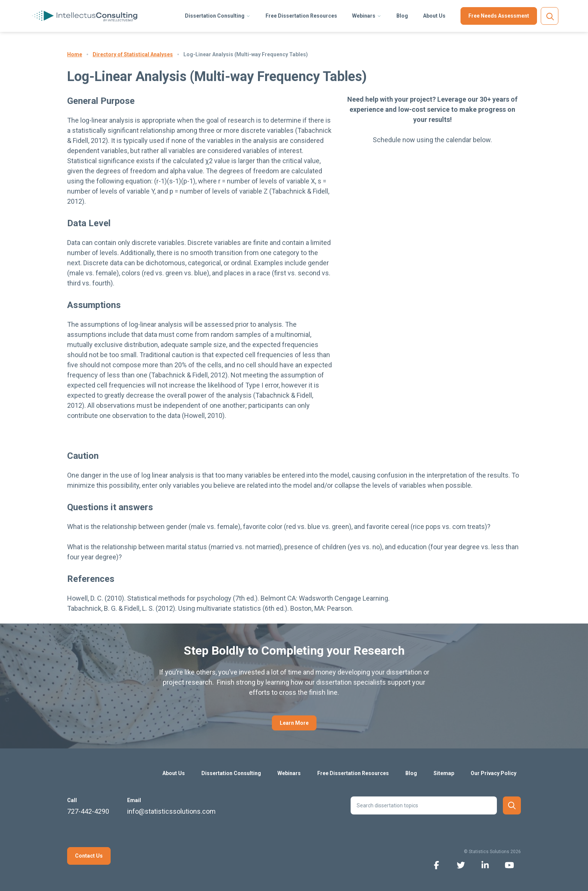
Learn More (294, 723)
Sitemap (444, 773)
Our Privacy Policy (493, 773)
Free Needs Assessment (499, 16)
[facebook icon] (436, 865)
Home (75, 54)
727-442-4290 (88, 811)
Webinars (364, 16)
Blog (402, 16)
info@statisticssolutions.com (171, 811)
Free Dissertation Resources (301, 16)
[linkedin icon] (485, 865)
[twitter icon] (461, 865)
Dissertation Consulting (215, 16)
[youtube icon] (509, 865)
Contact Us (89, 856)
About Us (434, 16)
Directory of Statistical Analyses (133, 54)
